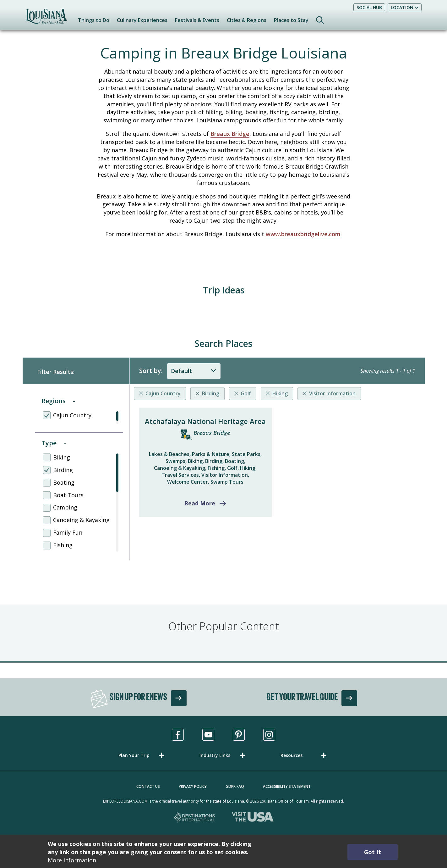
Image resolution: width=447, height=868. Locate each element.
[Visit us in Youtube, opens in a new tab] (208, 735)
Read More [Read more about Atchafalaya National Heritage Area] (200, 503)
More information (72, 860)
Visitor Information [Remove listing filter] (332, 393)
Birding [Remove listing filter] (211, 393)
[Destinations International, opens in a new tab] (195, 818)
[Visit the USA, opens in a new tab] (253, 818)
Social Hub (369, 7)
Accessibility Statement (287, 786)
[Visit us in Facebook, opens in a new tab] (178, 735)
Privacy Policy (193, 786)
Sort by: (151, 371)
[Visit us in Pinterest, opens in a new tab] (239, 735)
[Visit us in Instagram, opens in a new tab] (269, 735)
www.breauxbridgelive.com (303, 234)
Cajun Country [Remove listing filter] (163, 393)
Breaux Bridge (230, 134)
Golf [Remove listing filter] (246, 393)
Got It (373, 852)
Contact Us (148, 786)
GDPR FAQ (235, 786)
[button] (143, 755)
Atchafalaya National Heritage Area (205, 421)
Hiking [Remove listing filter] (280, 393)
